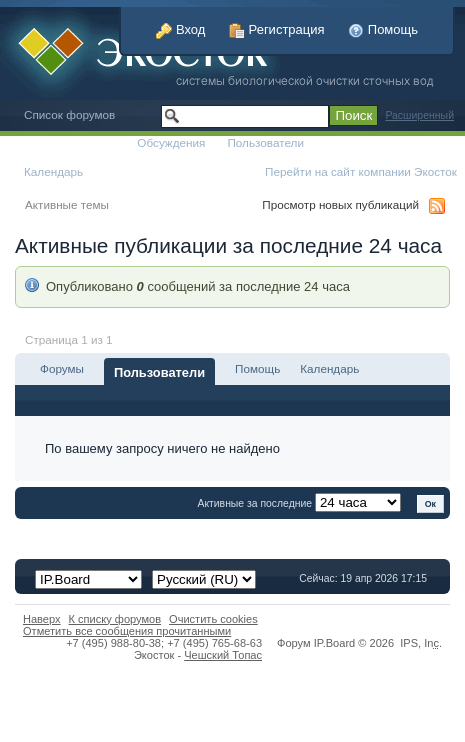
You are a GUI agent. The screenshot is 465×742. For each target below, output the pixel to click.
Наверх (42, 619)
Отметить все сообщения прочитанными (127, 631)
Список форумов (69, 114)
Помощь (383, 29)
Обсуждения (171, 142)
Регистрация (277, 29)
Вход (180, 29)
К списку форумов (115, 619)
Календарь (53, 171)
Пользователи (265, 142)
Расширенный (419, 115)
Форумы (62, 368)
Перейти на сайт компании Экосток (361, 171)
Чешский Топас (223, 655)
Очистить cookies (213, 619)
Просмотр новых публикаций (340, 204)
